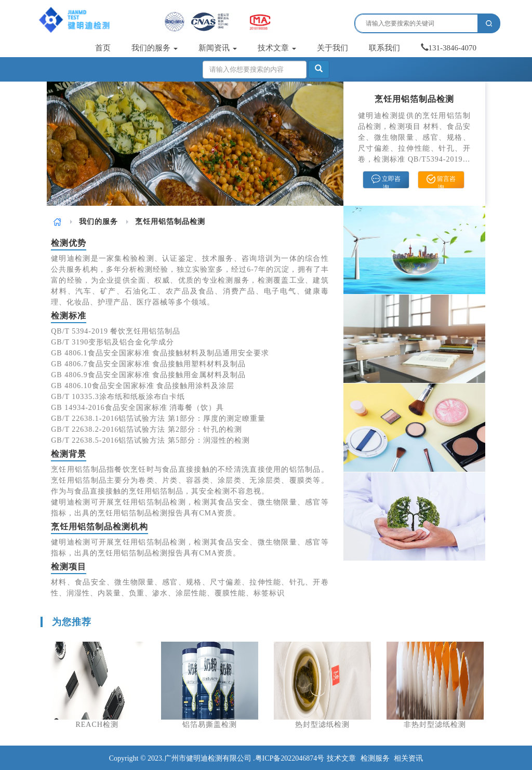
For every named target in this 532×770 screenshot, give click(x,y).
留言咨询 (441, 181)
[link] (57, 222)
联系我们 (384, 48)
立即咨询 (386, 181)
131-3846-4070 (449, 48)
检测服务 (375, 758)
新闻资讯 (218, 48)
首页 (103, 48)
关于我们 (332, 48)
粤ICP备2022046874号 (290, 758)
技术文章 (277, 48)
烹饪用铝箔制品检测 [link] (170, 222)
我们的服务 (155, 48)
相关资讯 (408, 758)
